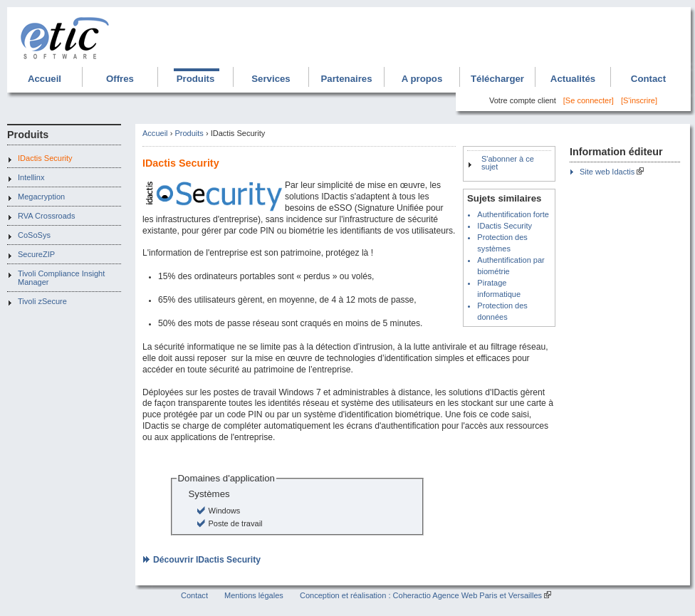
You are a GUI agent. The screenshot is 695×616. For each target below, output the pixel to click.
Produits (196, 79)
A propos (422, 79)
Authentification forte (513, 214)
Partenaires (346, 79)
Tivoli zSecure (42, 301)
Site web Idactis (607, 172)
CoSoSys (34, 235)
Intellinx (31, 177)
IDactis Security (45, 158)
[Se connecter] (589, 100)
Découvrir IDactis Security (207, 560)
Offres (120, 79)
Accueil (45, 79)
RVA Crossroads (47, 216)
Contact (648, 79)
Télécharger (497, 79)
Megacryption (41, 197)
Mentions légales (254, 595)
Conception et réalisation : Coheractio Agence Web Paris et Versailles (421, 595)
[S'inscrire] (639, 100)
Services (271, 79)
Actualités (573, 79)
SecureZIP (36, 254)
